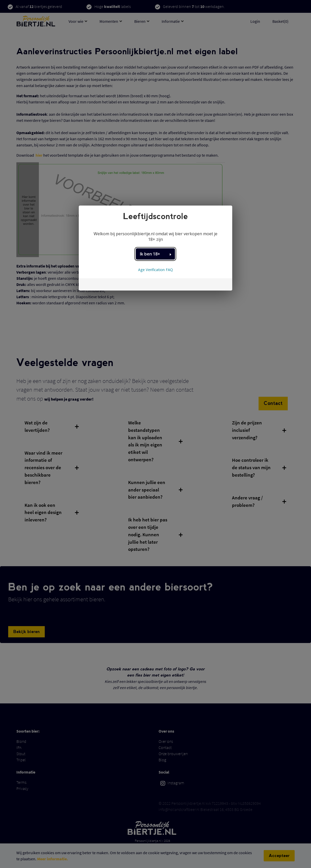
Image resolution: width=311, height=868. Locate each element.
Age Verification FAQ (155, 270)
